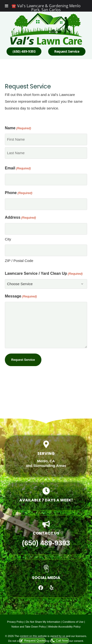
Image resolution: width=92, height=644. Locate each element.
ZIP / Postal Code (19, 261)
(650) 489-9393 (46, 543)
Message (21, 297)
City (8, 239)
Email (18, 168)
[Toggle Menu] (7, 6)
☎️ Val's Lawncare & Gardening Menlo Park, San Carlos (46, 8)
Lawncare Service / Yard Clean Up (44, 274)
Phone (19, 193)
